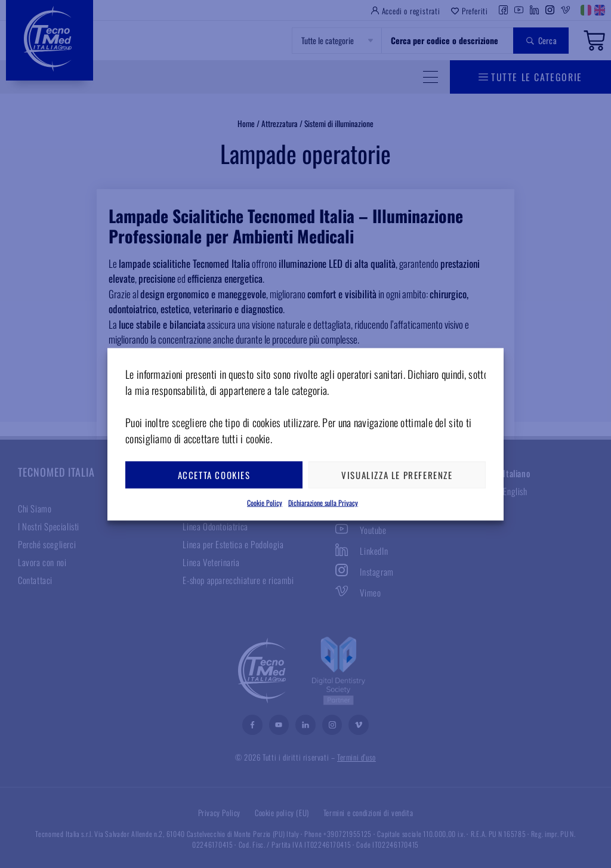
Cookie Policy (265, 502)
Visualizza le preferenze (397, 475)
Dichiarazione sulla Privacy (323, 502)
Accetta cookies (214, 475)
